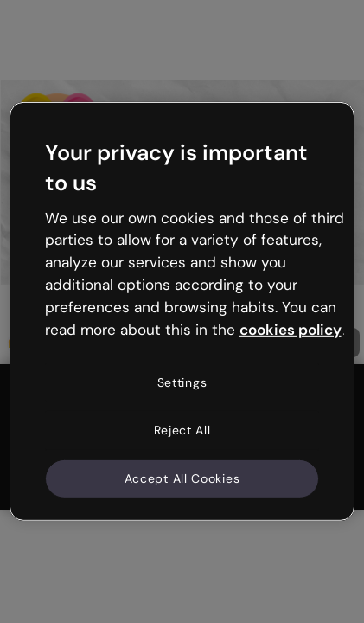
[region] (182, 311)
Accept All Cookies (182, 478)
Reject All (182, 430)
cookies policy (291, 330)
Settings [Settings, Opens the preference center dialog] (182, 382)
